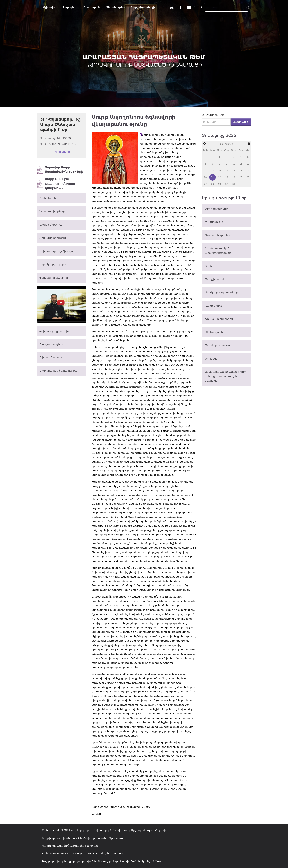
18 (241, 170)
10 (234, 164)
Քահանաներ (48, 198)
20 (205, 177)
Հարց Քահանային (144, 7)
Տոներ (209, 266)
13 (205, 170)
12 (248, 164)
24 (234, 177)
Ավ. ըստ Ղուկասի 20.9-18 (59, 144)
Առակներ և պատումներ (221, 293)
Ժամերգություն (215, 222)
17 (234, 170)
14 (212, 170)
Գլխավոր (50, 7)
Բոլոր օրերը (61, 152)
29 (219, 184)
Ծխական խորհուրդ (53, 212)
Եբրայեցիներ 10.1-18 (55, 138)
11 (241, 164)
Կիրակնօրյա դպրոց (53, 264)
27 (205, 184)
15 (219, 170)
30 (226, 184)
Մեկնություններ (215, 332)
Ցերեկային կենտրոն (54, 278)
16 (226, 170)
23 (226, 177)
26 (248, 177)
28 (212, 184)
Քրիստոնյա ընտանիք (55, 331)
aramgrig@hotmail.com (108, 853)
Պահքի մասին (215, 279)
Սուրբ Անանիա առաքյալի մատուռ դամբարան (56, 184)
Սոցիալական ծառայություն (58, 371)
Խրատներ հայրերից (219, 319)
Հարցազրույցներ (51, 344)
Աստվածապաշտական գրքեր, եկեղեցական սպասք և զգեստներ (226, 376)
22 (219, 177)
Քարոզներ (70, 7)
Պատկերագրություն (218, 345)
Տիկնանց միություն (53, 238)
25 (241, 177)
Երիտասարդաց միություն (57, 251)
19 (248, 170)
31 (234, 184)
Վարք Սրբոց (214, 306)
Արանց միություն (51, 225)
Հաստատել (241, 122)
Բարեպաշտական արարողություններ (218, 251)
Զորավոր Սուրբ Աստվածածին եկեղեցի (60, 170)
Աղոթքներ (212, 359)
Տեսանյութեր (115, 7)
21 (212, 177)
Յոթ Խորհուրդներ (217, 235)
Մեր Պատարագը (217, 209)
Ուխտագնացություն (53, 358)
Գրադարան (92, 7)
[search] (223, 7)
